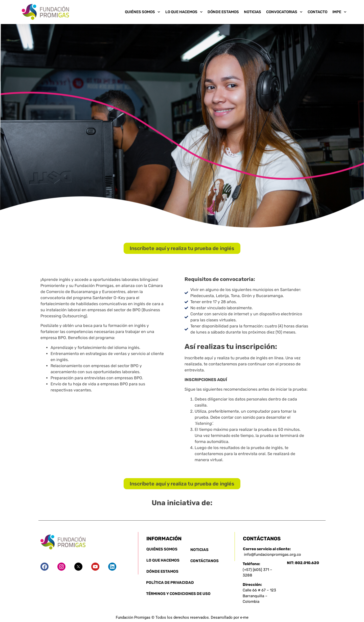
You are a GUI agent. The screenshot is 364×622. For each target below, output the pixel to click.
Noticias (253, 12)
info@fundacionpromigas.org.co (272, 554)
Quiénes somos (143, 12)
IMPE (339, 12)
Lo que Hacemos (184, 12)
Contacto (317, 12)
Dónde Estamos (223, 12)
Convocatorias (284, 12)
